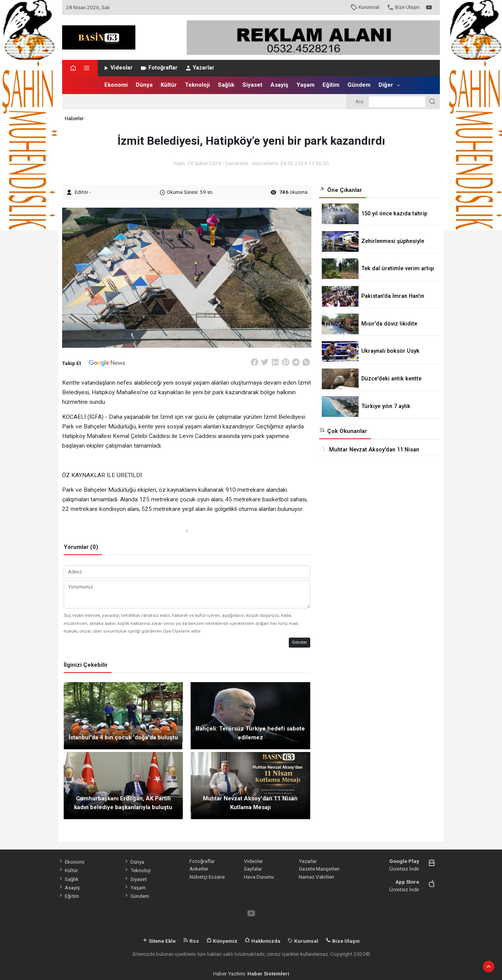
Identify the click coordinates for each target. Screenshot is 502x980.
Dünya (144, 85)
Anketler (199, 869)
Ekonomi (116, 85)
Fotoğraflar (159, 68)
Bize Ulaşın (403, 7)
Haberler (74, 118)
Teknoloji (197, 85)
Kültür (169, 85)
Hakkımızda (263, 941)
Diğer (386, 85)
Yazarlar (200, 68)
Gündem (359, 85)
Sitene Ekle (159, 941)
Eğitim (331, 85)
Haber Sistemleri (268, 973)
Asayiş (279, 85)
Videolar (118, 68)
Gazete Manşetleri (319, 869)
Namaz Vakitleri (316, 877)
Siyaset (252, 85)
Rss (191, 941)
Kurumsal (365, 7)
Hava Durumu (259, 877)
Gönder (300, 642)
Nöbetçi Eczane (207, 877)
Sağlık (226, 85)
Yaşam (305, 85)
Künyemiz (222, 941)
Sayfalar (253, 869)
